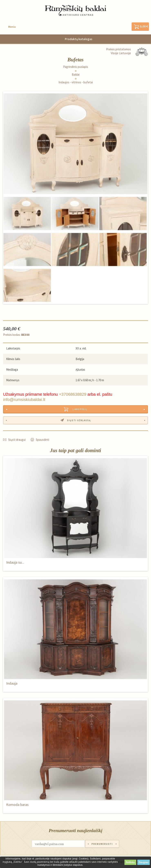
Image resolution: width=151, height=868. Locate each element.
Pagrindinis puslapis (76, 67)
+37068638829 (73, 394)
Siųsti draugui (17, 440)
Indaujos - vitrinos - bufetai (76, 82)
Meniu (12, 27)
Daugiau (144, 862)
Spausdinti (43, 440)
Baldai (76, 75)
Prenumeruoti (102, 844)
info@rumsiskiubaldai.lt (24, 400)
